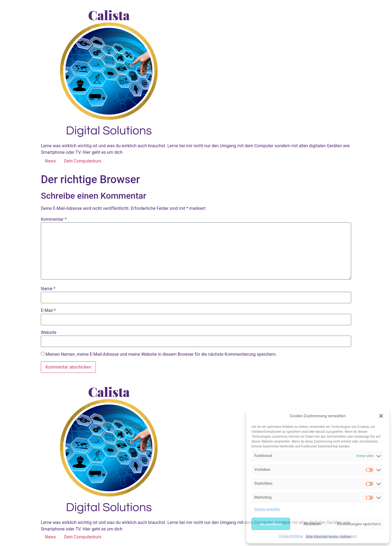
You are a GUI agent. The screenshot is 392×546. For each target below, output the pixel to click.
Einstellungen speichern (359, 524)
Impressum (348, 536)
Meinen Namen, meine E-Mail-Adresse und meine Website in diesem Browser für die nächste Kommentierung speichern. (161, 354)
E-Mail (48, 311)
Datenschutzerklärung (322, 536)
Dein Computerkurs (83, 161)
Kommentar (54, 219)
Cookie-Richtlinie (291, 536)
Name (48, 289)
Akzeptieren (271, 524)
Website (49, 333)
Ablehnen (312, 524)
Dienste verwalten (267, 509)
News (50, 161)
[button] (381, 416)
